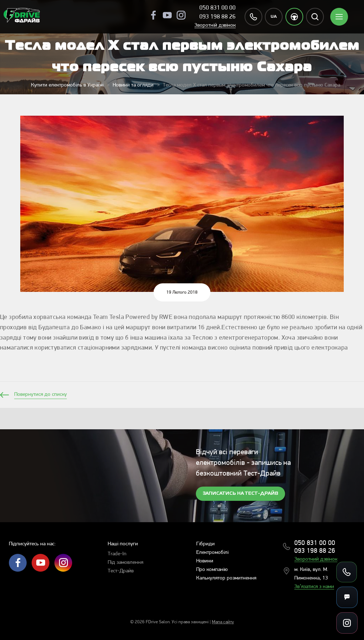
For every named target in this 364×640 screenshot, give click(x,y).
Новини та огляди (133, 85)
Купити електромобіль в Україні (67, 85)
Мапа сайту (223, 622)
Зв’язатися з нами (314, 587)
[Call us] (347, 572)
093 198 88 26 (218, 17)
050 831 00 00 (218, 8)
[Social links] (347, 623)
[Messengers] (347, 597)
